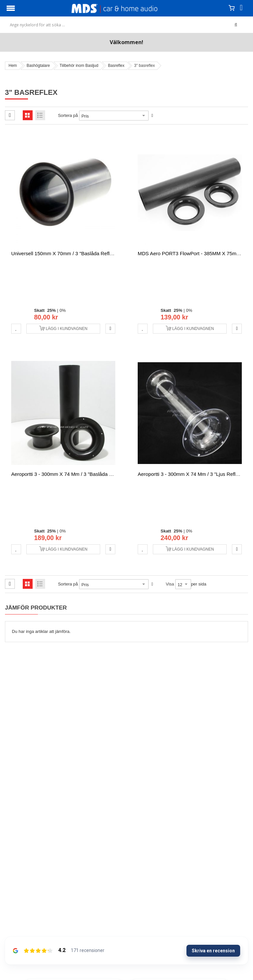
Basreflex (116, 66)
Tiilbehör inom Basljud (79, 66)
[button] (16, 329)
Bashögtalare (38, 66)
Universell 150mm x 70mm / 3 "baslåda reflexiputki (69, 253)
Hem (13, 66)
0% (63, 310)
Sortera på (68, 115)
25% (51, 310)
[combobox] (123, 25)
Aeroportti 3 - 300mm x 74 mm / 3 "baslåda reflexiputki (73, 474)
